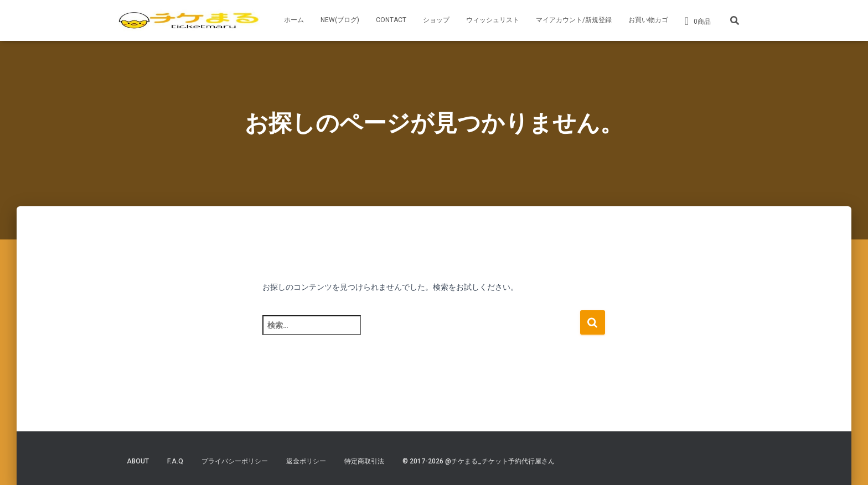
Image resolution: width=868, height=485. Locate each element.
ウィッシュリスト (493, 20)
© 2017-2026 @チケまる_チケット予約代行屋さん (479, 461)
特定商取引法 (364, 461)
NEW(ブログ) (340, 20)
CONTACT (391, 20)
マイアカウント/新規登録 (574, 20)
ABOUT (138, 461)
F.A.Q (175, 461)
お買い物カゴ (648, 20)
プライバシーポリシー (235, 461)
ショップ (436, 20)
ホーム (294, 20)
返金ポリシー (306, 461)
